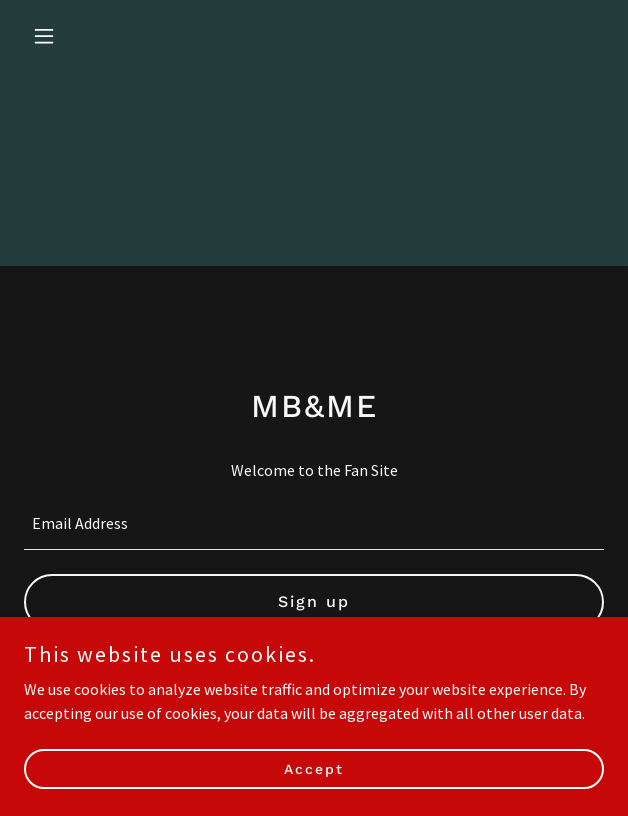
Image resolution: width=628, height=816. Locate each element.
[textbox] (314, 524)
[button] (67, 36)
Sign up (314, 601)
